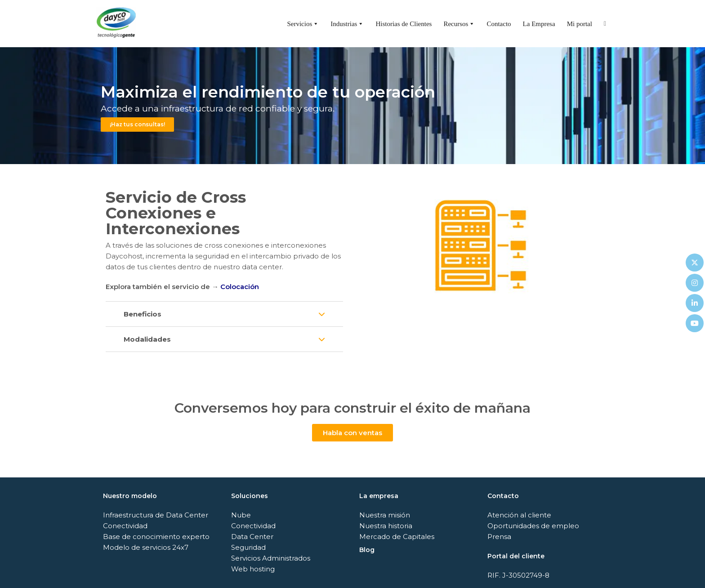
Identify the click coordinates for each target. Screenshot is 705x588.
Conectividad (125, 526)
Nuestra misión (385, 515)
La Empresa (539, 24)
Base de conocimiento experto (156, 537)
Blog (367, 550)
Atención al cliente (519, 515)
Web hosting (253, 569)
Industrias (347, 24)
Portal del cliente (516, 556)
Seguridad (248, 547)
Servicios (303, 24)
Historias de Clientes (404, 24)
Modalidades (147, 339)
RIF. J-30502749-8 (518, 575)
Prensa (499, 537)
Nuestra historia (386, 526)
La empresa (379, 496)
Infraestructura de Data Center (156, 515)
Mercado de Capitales (397, 537)
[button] (224, 314)
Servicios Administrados (271, 558)
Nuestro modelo (130, 496)
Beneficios (143, 314)
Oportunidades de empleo (533, 526)
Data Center (252, 537)
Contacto (499, 24)
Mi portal (580, 24)
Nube (241, 515)
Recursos (459, 24)
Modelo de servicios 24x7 (146, 547)
